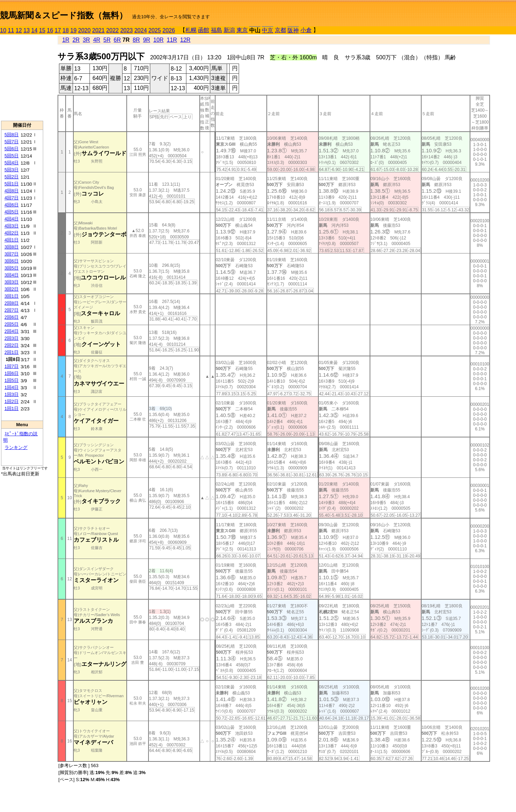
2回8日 (12, 303)
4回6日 (12, 205)
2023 (127, 30)
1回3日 (12, 394)
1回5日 (12, 380)
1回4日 (12, 387)
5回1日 (12, 184)
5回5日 (12, 156)
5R (107, 40)
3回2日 (12, 289)
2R (76, 40)
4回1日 (12, 240)
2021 (99, 30)
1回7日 (12, 366)
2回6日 (12, 317)
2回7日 (12, 310)
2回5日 (12, 324)
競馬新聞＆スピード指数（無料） (64, 15)
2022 (113, 30)
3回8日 (12, 247)
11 (11, 30)
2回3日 (12, 338)
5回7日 (12, 142)
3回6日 (12, 261)
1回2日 (12, 401)
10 (3, 30)
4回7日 (12, 198)
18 (66, 30)
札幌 (191, 30)
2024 (141, 30)
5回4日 (12, 163)
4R (97, 40)
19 (73, 30)
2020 (85, 30)
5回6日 (12, 149)
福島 (217, 30)
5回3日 (12, 170)
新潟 (229, 30)
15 (42, 30)
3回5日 (12, 268)
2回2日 (12, 345)
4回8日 (12, 191)
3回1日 (12, 296)
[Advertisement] (22, 78)
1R (66, 40)
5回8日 (12, 135)
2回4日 (12, 331)
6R (117, 40)
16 (50, 30)
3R (86, 40)
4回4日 (12, 219)
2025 (155, 30)
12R (185, 40)
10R (158, 40)
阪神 (293, 30)
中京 (267, 30)
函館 (204, 30)
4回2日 (12, 233)
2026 (169, 30)
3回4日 (12, 275)
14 (34, 30)
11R (172, 40)
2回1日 (12, 352)
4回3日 (12, 226)
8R (136, 40)
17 (58, 30)
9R (146, 40)
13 (27, 30)
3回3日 (12, 282)
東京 (242, 30)
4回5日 (12, 212)
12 (19, 30)
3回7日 (12, 254)
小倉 (306, 30)
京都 (280, 30)
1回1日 (12, 408)
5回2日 (12, 177)
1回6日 (12, 373)
